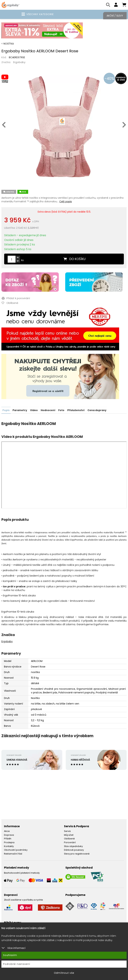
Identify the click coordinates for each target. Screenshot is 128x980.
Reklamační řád (13, 854)
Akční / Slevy (115, 16)
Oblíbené (69, 839)
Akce (7, 831)
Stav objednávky (73, 846)
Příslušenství (76, 410)
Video (34, 410)
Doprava (9, 835)
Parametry (20, 410)
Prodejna (9, 843)
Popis (6, 410)
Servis (67, 831)
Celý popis (66, 202)
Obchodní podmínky (16, 850)
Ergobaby (19, 62)
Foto (61, 410)
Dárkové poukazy (74, 850)
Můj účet (69, 835)
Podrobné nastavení (17, 964)
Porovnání (70, 843)
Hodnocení (48, 410)
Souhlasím (10, 955)
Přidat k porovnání (16, 299)
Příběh (8, 839)
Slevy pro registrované (77, 854)
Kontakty (9, 846)
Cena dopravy (97, 410)
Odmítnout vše (64, 973)
